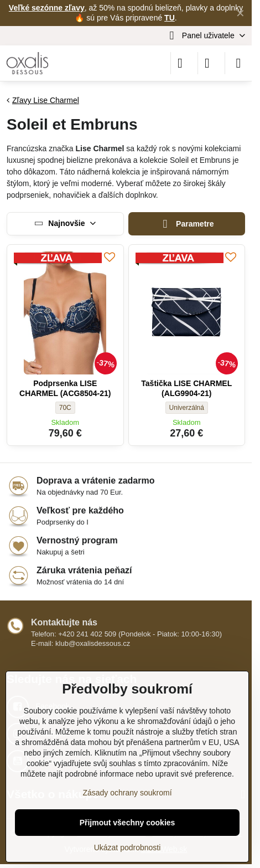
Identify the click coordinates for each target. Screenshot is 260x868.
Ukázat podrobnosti (128, 848)
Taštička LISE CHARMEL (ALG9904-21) (186, 388)
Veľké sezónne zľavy (47, 8)
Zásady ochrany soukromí (127, 793)
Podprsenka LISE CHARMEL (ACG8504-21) (65, 388)
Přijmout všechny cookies (128, 823)
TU (170, 18)
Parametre (187, 224)
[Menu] (238, 63)
